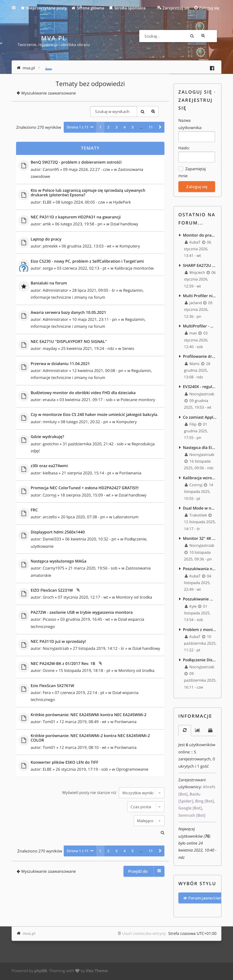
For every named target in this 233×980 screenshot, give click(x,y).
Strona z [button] (78, 127)
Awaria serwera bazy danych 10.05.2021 (68, 312)
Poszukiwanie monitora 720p (200, 600)
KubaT (193, 242)
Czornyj (50, 495)
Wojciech (195, 273)
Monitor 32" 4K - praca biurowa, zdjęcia (200, 540)
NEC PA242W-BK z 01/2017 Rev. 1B (63, 663)
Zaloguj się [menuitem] (209, 8)
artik (47, 224)
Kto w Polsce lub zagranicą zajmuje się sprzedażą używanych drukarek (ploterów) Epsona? (88, 193)
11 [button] (151, 127)
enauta (49, 399)
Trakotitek (196, 516)
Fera (47, 692)
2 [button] (108, 127)
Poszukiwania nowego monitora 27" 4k (200, 570)
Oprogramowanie (132, 769)
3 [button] (116, 127)
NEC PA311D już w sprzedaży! (58, 641)
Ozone (49, 670)
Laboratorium (126, 517)
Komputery (130, 246)
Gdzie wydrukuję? (47, 437)
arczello (50, 517)
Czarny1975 (54, 568)
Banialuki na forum (49, 283)
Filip (191, 425)
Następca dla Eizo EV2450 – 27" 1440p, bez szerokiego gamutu (200, 448)
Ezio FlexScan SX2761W (52, 686)
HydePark (122, 202)
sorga (48, 268)
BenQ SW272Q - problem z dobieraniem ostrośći (76, 162)
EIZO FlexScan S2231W (52, 590)
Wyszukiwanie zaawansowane (211, 36)
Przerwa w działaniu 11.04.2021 (60, 364)
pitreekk (50, 246)
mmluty (50, 421)
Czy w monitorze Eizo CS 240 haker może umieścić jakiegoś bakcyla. (95, 415)
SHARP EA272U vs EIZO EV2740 (200, 265)
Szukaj (200, 36)
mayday (50, 348)
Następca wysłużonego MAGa (59, 561)
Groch (48, 597)
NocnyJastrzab (56, 648)
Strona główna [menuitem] (88, 8)
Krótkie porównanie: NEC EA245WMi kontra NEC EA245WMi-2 (89, 715)
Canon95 (51, 169)
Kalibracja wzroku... (200, 479)
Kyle (191, 608)
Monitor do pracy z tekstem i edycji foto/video (200, 235)
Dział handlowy (124, 224)
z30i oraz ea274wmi (49, 466)
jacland (193, 303)
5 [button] (133, 127)
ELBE (47, 202)
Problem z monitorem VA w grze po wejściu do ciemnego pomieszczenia (200, 631)
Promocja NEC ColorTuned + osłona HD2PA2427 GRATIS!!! (85, 488)
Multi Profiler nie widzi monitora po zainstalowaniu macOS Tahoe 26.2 (200, 296)
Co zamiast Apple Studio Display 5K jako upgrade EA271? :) (200, 418)
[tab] (185, 732)
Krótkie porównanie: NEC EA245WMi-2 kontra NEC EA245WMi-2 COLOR (90, 738)
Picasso (50, 619)
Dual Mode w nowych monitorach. (200, 509)
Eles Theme (97, 972)
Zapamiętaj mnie (192, 172)
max (191, 334)
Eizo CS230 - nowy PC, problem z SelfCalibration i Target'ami (87, 261)
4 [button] (125, 127)
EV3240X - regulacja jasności (200, 387)
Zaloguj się (195, 92)
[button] (160, 127)
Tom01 (49, 722)
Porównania (130, 473)
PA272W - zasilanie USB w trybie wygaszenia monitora (82, 612)
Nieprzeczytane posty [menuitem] (44, 8)
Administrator (56, 290)
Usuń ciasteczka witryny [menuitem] (144, 934)
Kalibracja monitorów (134, 268)
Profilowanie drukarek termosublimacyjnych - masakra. (200, 357)
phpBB (41, 972)
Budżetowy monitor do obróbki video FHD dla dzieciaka (83, 393)
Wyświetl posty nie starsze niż (113, 792)
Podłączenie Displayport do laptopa (200, 661)
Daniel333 (52, 539)
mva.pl (29, 934)
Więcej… (18, 8)
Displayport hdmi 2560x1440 (58, 532)
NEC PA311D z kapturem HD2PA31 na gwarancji (76, 217)
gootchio (51, 443)
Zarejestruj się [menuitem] (176, 8)
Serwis (128, 348)
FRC (34, 510)
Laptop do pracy (46, 239)
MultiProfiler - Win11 (200, 326)
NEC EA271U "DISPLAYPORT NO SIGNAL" (69, 341)
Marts (192, 364)
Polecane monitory (138, 399)
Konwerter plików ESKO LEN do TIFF (64, 762)
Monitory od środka (134, 597)
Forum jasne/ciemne (206, 899)
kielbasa (50, 473)
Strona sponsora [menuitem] (127, 8)
